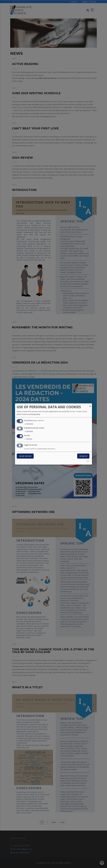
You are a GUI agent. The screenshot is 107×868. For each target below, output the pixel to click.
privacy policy (35, 414)
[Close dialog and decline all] (90, 405)
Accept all (83, 456)
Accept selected (25, 456)
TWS (88, 461)
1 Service (28, 439)
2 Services (28, 424)
